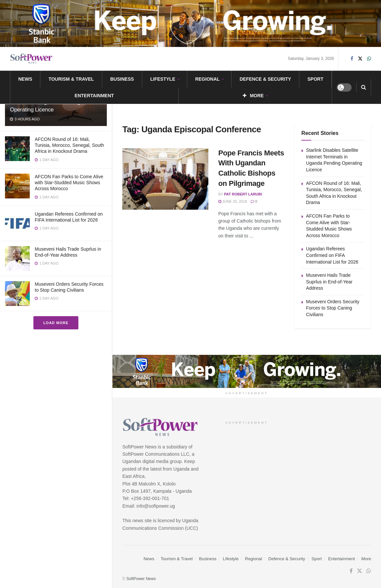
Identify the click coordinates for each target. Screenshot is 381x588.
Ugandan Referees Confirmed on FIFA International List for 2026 (332, 255)
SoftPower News (141, 579)
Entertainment (94, 96)
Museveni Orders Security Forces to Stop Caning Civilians (333, 308)
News (25, 79)
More (253, 96)
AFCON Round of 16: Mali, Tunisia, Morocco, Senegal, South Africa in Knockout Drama (69, 145)
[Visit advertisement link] (190, 23)
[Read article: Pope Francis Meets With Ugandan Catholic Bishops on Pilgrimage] (165, 179)
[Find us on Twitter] (360, 59)
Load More (56, 323)
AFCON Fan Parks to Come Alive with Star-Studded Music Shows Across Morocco (69, 183)
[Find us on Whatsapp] (369, 59)
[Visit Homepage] (31, 59)
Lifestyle (163, 79)
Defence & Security (265, 79)
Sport (316, 79)
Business (122, 79)
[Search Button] (364, 87)
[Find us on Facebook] (352, 59)
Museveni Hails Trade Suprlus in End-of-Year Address (329, 282)
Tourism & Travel (71, 79)
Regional (207, 79)
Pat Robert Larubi (243, 194)
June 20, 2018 (233, 201)
